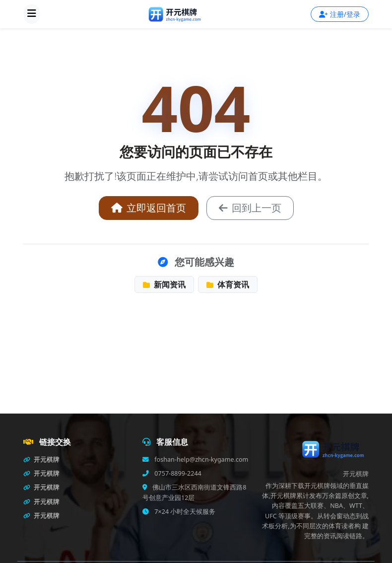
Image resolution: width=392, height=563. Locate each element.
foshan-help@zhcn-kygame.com (200, 459)
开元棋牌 (41, 459)
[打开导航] (32, 14)
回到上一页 (250, 208)
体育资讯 (228, 284)
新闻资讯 (164, 284)
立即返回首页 (149, 208)
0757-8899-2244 (177, 473)
